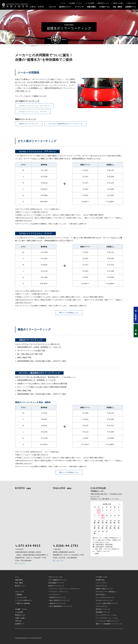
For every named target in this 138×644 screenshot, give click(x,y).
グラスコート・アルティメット (59, 592)
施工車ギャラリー (65, 7)
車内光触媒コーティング (103, 612)
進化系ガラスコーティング (56, 586)
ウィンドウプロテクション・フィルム (107, 618)
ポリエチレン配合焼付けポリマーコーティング (66, 124)
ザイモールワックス (102, 586)
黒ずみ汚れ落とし (101, 594)
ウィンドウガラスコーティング (105, 597)
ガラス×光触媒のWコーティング (58, 580)
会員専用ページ (131, 7)
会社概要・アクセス (76, 3)
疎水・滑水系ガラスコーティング (60, 600)
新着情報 (19, 594)
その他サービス (104, 7)
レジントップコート (102, 583)
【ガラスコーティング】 (55, 577)
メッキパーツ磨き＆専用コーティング (107, 603)
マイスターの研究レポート (24, 600)
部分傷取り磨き (100, 580)
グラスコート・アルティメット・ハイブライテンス (65, 589)
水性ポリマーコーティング (29, 124)
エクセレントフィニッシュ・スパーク (33, 112)
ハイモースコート (55, 594)
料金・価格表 (118, 7)
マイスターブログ (22, 597)
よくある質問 (90, 3)
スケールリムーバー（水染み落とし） (107, 592)
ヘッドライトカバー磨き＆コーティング (107, 621)
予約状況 (136, 331)
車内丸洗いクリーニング (103, 609)
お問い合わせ (132, 3)
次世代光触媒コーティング (56, 583)
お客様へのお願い (118, 3)
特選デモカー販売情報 (23, 603)
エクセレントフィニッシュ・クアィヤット (34, 106)
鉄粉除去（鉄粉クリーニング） (105, 589)
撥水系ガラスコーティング (58, 603)
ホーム (64, 3)
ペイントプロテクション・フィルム (106, 615)
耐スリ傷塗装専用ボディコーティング (61, 606)
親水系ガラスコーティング (58, 597)
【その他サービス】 (102, 577)
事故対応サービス (103, 3)
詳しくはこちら (20, 563)
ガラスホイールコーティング (104, 600)
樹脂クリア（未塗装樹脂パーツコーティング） (109, 624)
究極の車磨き (91, 7)
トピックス (52, 7)
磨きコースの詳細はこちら (69, 313)
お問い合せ (18, 621)
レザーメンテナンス (102, 606)
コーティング (79, 7)
